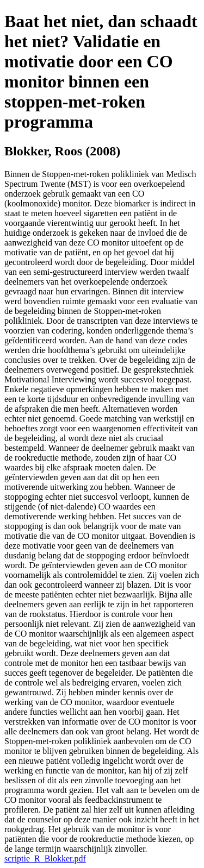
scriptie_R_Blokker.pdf (45, 858)
